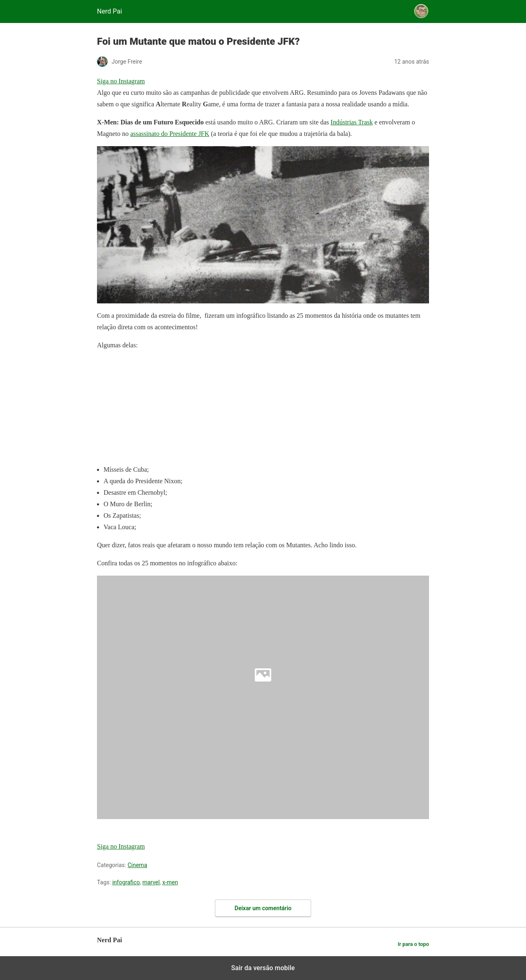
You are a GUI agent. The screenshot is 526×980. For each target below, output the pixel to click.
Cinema (137, 865)
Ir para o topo (413, 944)
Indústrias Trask (352, 122)
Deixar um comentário (263, 908)
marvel (151, 882)
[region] (159, 409)
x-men (170, 882)
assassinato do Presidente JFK (170, 134)
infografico (126, 882)
